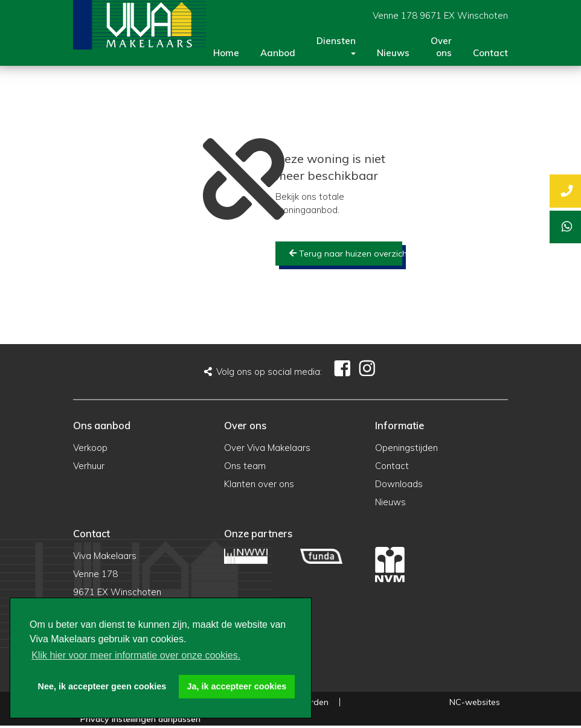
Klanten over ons (259, 484)
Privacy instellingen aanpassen (140, 719)
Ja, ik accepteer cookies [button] (237, 686)
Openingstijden (406, 448)
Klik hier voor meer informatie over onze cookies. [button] (136, 655)
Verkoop (90, 448)
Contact (490, 53)
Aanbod (278, 53)
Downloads (399, 484)
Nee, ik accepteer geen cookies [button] (102, 686)
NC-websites (475, 702)
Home (226, 53)
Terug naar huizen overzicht (346, 254)
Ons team (245, 466)
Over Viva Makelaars (267, 448)
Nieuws (393, 53)
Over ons (441, 47)
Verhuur (89, 466)
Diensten (336, 45)
